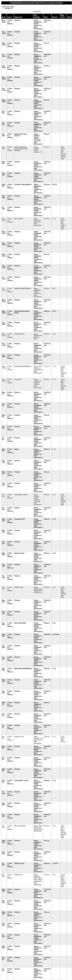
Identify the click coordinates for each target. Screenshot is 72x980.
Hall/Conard (18, 875)
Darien (17, 449)
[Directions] (38, 29)
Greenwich (18, 379)
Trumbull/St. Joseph (21, 495)
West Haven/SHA (20, 623)
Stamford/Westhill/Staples (23, 366)
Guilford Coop (19, 863)
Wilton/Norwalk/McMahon (23, 288)
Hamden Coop (19, 553)
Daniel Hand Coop (21, 134)
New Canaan (19, 219)
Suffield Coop (19, 587)
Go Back (37, 12)
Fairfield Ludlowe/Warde (23, 184)
